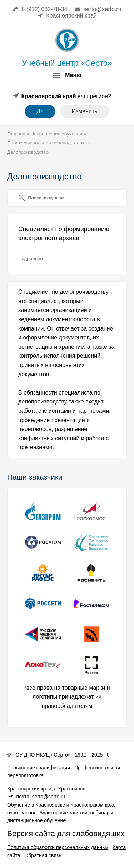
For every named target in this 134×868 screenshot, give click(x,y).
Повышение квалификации (39, 768)
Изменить (85, 111)
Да (40, 111)
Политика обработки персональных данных (58, 847)
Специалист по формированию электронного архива (64, 234)
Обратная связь (43, 855)
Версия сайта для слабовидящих (66, 834)
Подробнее (31, 259)
